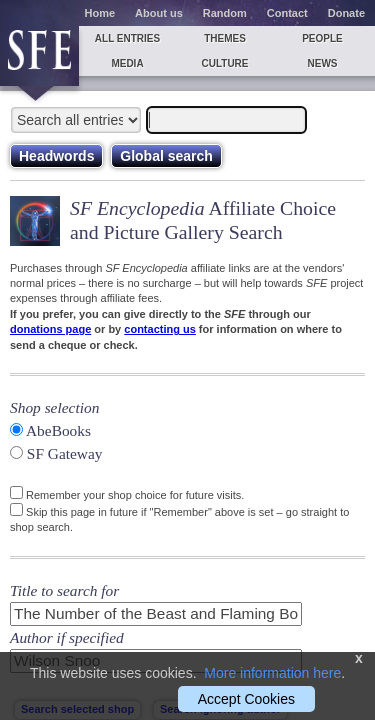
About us (159, 13)
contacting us (160, 329)
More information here (272, 673)
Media (127, 63)
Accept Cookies (246, 699)
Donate (346, 13)
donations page (50, 329)
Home (100, 13)
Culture (224, 63)
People (322, 38)
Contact (287, 13)
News (323, 63)
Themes (225, 38)
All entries (127, 38)
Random (225, 13)
